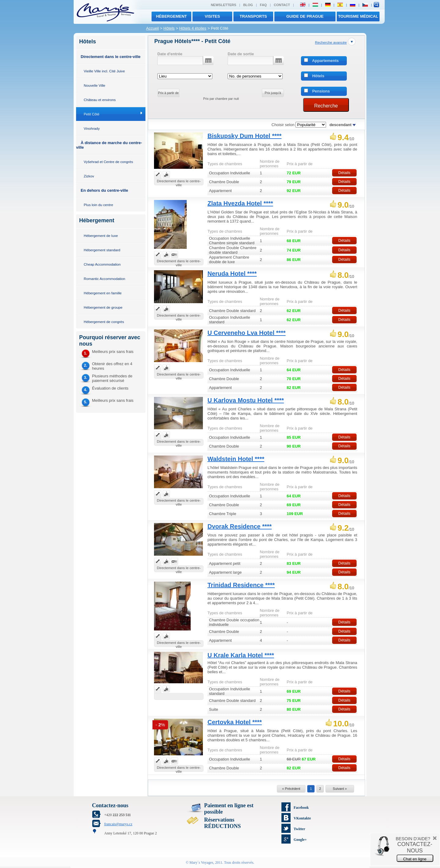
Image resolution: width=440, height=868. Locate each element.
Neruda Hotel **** (232, 274)
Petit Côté (92, 114)
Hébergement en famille (103, 293)
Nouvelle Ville (95, 85)
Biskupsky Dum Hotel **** (244, 136)
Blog (248, 5)
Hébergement (171, 16)
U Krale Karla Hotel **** (241, 655)
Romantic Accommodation (105, 279)
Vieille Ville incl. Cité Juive (104, 71)
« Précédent (291, 789)
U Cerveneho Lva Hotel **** (247, 333)
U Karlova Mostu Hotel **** (246, 400)
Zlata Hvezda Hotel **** (240, 203)
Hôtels (169, 28)
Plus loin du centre (98, 205)
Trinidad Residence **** (241, 585)
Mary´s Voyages (201, 863)
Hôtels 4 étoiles (193, 28)
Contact (282, 5)
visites (212, 16)
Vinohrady (92, 128)
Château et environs (100, 100)
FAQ (264, 5)
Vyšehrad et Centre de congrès (108, 162)
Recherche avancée (331, 42)
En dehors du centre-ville (104, 190)
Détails (344, 173)
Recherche (326, 106)
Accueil (152, 28)
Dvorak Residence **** (240, 526)
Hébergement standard (102, 250)
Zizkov (89, 176)
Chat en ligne (415, 859)
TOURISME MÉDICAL (358, 16)
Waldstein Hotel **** (236, 459)
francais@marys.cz (118, 824)
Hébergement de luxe (101, 236)
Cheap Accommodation (102, 264)
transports (253, 16)
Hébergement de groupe (103, 307)
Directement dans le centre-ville (111, 57)
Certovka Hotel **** (235, 722)
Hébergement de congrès (104, 322)
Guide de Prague (305, 16)
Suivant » (340, 789)
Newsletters (224, 5)
